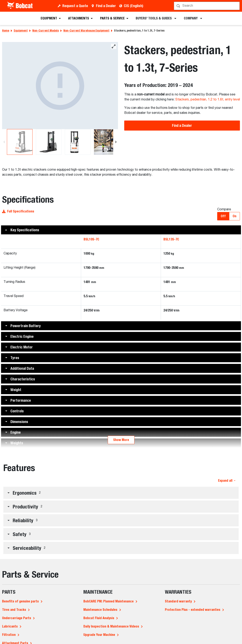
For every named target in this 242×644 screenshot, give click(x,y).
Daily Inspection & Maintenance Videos (111, 626)
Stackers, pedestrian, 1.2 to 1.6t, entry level (208, 100)
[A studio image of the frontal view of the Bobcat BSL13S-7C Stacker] (49, 142)
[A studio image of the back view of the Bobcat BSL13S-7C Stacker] (60, 86)
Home (6, 30)
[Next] (115, 142)
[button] (121, 230)
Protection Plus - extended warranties (193, 610)
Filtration (9, 635)
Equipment (21, 30)
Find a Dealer (106, 6)
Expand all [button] (227, 481)
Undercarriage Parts (17, 618)
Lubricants (10, 626)
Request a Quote (75, 6)
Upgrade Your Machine (99, 635)
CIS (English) (134, 6)
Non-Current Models (46, 30)
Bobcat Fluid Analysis (99, 618)
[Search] (207, 6)
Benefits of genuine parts (20, 601)
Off (223, 216)
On (234, 216)
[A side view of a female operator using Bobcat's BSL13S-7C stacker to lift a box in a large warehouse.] (107, 142)
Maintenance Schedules (100, 610)
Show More (121, 440)
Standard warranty (178, 601)
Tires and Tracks (14, 610)
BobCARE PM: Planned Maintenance (108, 601)
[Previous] (4, 142)
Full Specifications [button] (18, 211)
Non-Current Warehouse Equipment (86, 30)
